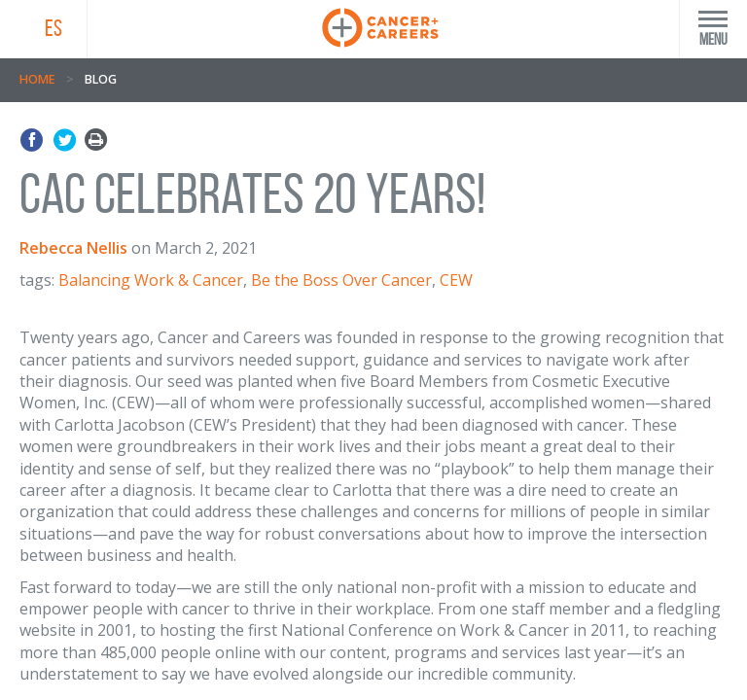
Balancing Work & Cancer (151, 280)
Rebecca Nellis (73, 248)
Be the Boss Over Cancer (341, 280)
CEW (456, 280)
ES (53, 28)
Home (37, 79)
